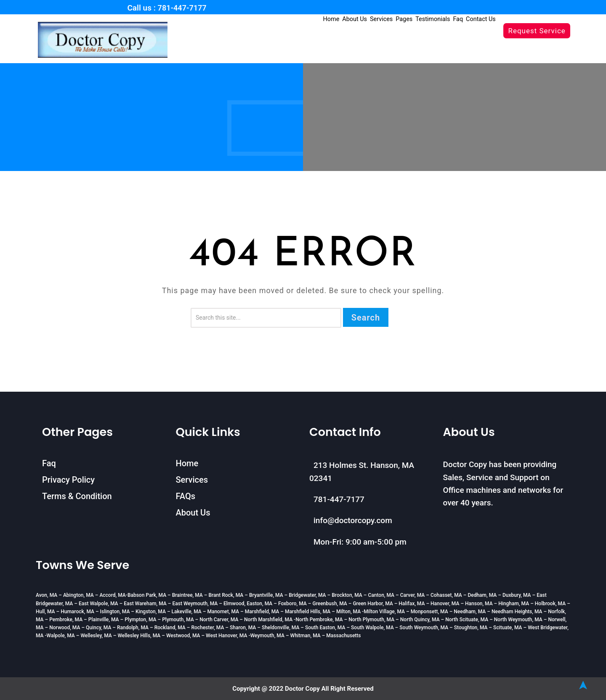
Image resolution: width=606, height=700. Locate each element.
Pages (411, 19)
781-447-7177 (182, 8)
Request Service (537, 31)
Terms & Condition (77, 496)
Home (344, 19)
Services (390, 19)
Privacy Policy (68, 480)
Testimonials (438, 19)
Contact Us (482, 19)
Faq (461, 19)
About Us (365, 19)
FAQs (186, 496)
